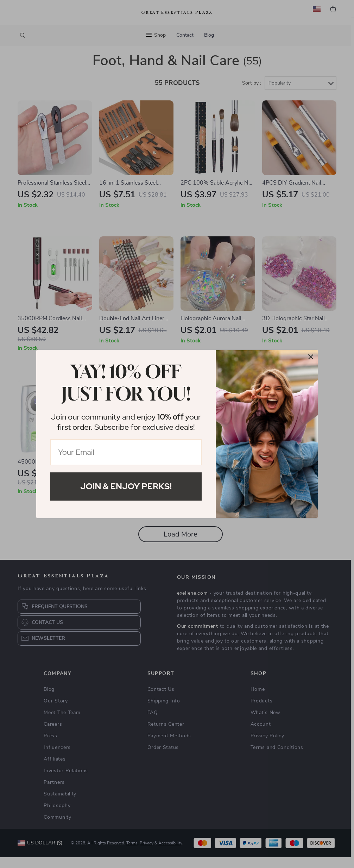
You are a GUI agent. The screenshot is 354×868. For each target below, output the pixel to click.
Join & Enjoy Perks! (126, 486)
